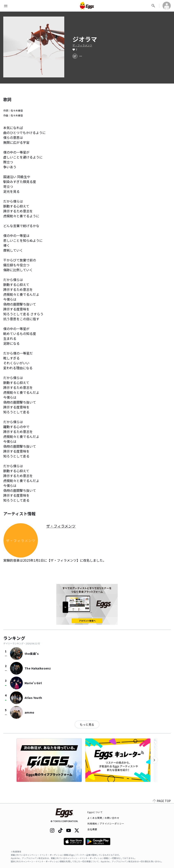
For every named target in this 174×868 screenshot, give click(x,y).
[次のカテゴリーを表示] (154, 760)
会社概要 (92, 829)
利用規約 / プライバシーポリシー (106, 823)
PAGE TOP (162, 801)
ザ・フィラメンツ (82, 45)
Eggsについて (95, 812)
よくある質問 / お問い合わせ (103, 818)
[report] (81, 56)
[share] (75, 56)
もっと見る (87, 724)
